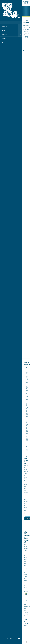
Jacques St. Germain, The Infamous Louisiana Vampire (26, 412)
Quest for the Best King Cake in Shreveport (26, 377)
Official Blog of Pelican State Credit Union (26, 2)
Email (26, 510)
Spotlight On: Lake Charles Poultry (26, 448)
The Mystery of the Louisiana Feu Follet (26, 395)
